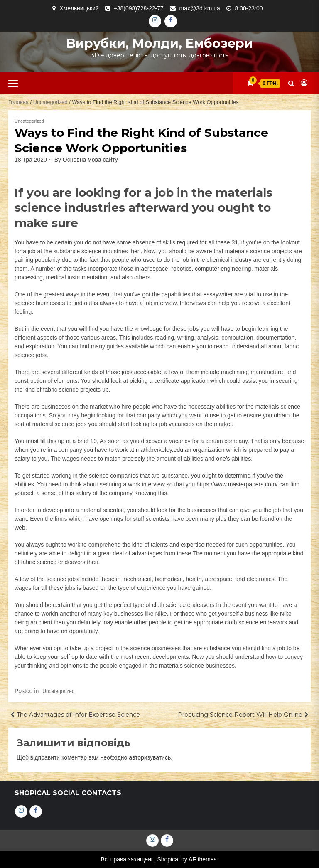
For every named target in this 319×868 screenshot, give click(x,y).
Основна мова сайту (90, 160)
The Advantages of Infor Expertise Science (78, 715)
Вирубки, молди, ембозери (159, 43)
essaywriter (218, 294)
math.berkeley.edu (159, 450)
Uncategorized (50, 102)
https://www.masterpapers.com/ (237, 484)
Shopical (168, 859)
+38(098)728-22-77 (139, 8)
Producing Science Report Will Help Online (240, 715)
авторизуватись (150, 757)
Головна (18, 102)
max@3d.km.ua (200, 8)
